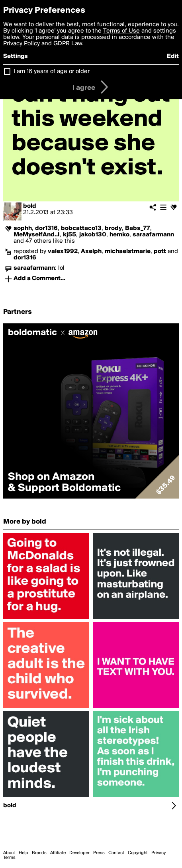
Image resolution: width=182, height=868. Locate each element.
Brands (39, 853)
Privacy (159, 853)
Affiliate (58, 853)
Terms (9, 858)
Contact (116, 853)
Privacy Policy (22, 44)
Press (99, 853)
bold (30, 206)
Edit (173, 56)
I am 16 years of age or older (52, 72)
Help (23, 853)
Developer (79, 853)
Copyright (138, 853)
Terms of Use (121, 31)
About (9, 853)
